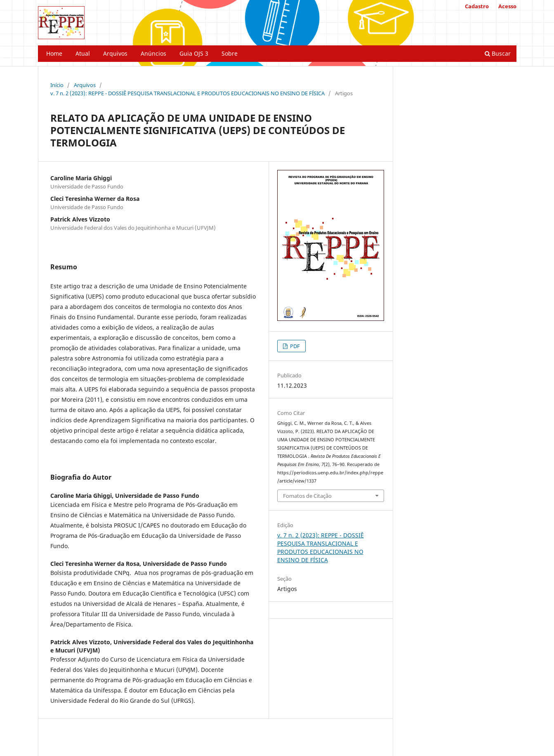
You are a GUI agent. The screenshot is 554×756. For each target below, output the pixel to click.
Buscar (498, 53)
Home (54, 53)
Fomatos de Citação (307, 496)
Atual (83, 53)
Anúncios (153, 53)
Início (57, 85)
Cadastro (477, 6)
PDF (294, 346)
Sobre (230, 53)
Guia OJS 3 (194, 53)
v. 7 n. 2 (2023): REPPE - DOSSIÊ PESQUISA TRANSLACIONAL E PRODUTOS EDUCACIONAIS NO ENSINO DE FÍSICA (187, 93)
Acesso (507, 6)
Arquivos (115, 53)
